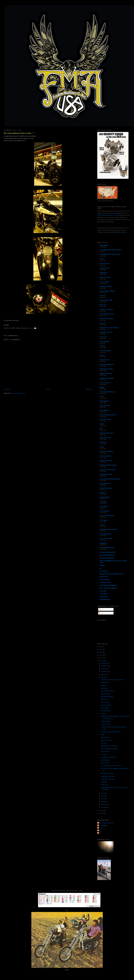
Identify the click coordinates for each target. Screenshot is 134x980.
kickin (103, 735)
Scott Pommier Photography (108, 585)
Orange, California (106, 705)
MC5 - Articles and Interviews (109, 588)
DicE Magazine (104, 401)
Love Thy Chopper (105, 351)
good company (105, 708)
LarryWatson (104, 597)
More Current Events (107, 740)
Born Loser (103, 305)
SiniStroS (102, 346)
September (104, 672)
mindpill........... (104, 493)
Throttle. (102, 565)
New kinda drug (105, 711)
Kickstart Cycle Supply (107, 378)
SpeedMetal (103, 502)
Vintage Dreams (104, 360)
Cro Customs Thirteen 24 (107, 392)
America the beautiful (107, 697)
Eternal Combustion (106, 488)
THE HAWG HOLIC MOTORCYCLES (112, 574)
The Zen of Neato (105, 383)
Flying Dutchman (105, 599)
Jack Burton (104, 688)
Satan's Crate (104, 577)
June (103, 793)
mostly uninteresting (106, 474)
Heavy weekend (105, 702)
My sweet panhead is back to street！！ (19, 133)
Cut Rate (102, 525)
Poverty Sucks (104, 571)
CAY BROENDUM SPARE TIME (110, 254)
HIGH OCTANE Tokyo (107, 433)
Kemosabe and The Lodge (107, 470)
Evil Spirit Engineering (107, 364)
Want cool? (104, 685)
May (103, 796)
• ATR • (102, 396)
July (103, 677)
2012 (101, 658)
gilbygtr (102, 387)
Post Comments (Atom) (18, 393)
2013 (101, 655)
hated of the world (105, 438)
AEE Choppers (104, 245)
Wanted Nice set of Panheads (109, 746)
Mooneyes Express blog (107, 558)
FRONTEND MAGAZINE (108, 415)
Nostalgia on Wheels (106, 286)
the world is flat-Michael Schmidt (110, 479)
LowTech (104, 743)
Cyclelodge (104, 782)
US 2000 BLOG (104, 268)
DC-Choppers (104, 520)
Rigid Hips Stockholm (106, 369)
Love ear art (103, 337)
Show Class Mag (105, 406)
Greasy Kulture (104, 282)
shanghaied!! (103, 543)
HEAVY (102, 355)
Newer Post (7, 389)
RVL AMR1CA (104, 506)
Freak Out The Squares (107, 318)
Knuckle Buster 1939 (106, 300)
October (104, 669)
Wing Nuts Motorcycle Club (108, 529)
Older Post (89, 389)
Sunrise (102, 447)
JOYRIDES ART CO (106, 332)
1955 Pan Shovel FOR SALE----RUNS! (112, 680)
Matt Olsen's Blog (105, 419)
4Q (100, 568)
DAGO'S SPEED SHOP (107, 516)
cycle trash (103, 591)
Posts (101, 609)
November (104, 666)
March (103, 802)
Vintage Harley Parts (106, 460)
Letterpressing (105, 682)
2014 (101, 652)
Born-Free (103, 296)
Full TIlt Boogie (105, 694)
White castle (104, 699)
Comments (102, 613)
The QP (100, 828)
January (104, 807)
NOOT (102, 259)
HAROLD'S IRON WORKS (108, 465)
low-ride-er (104, 754)
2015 (101, 649)
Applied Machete (105, 497)
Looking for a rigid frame (108, 779)
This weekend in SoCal (107, 691)
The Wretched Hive (105, 534)
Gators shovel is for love (108, 776)
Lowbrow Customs (105, 582)
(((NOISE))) (103, 442)
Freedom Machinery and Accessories (108, 215)
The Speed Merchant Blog (107, 552)
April (103, 799)
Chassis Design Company (107, 291)
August (103, 674)
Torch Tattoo (103, 594)
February (104, 804)
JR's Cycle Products (106, 456)
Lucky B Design (104, 341)
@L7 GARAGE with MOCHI (109, 749)
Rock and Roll (105, 751)
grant (99, 831)
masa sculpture (104, 410)
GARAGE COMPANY (106, 451)
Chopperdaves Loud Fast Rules (109, 328)
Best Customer (105, 737)
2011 (101, 661)
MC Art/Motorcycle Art (107, 314)
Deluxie (102, 424)
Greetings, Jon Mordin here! (109, 757)
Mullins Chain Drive (106, 373)
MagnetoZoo (103, 273)
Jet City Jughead (102, 825)
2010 (101, 811)
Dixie (101, 428)
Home (48, 389)
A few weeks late (106, 724)
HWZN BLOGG (105, 264)
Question (103, 713)
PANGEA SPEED (105, 277)
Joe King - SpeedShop (106, 309)
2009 (101, 813)
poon (99, 833)
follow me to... (105, 785)
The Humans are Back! (107, 773)
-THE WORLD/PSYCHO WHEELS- (111, 250)
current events (105, 763)
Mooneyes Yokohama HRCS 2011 (111, 732)
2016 (101, 647)
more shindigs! (105, 760)
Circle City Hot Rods (106, 538)
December (104, 663)
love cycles (103, 323)
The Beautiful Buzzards (107, 548)
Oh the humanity (106, 721)
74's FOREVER (104, 511)
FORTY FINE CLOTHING (106, 823)
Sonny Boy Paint (105, 483)
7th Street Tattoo (105, 580)
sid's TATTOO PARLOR (107, 555)
